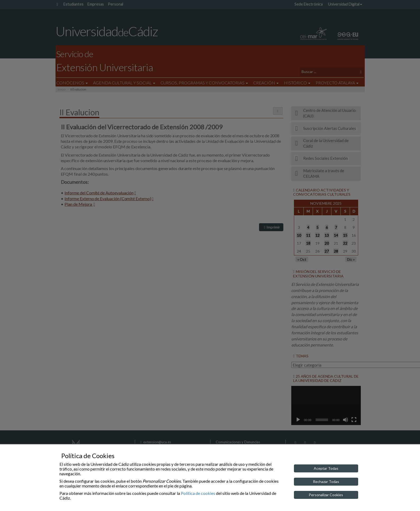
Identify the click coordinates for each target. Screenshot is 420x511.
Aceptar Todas (326, 468)
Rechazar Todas (326, 482)
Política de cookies (198, 493)
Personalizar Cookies (326, 495)
